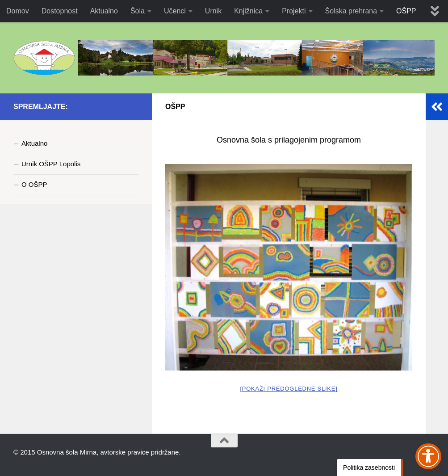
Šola (138, 11)
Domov (18, 11)
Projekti (294, 11)
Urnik (213, 11)
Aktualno (104, 11)
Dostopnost (60, 11)
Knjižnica (248, 11)
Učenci (175, 11)
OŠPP (406, 11)
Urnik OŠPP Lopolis (51, 164)
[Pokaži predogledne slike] (289, 389)
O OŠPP (34, 184)
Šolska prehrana (351, 11)
